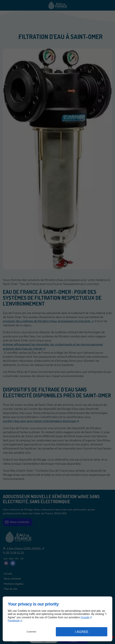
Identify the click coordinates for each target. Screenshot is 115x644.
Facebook (14, 621)
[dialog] (57, 619)
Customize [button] (31, 632)
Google (85, 617)
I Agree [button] (82, 632)
